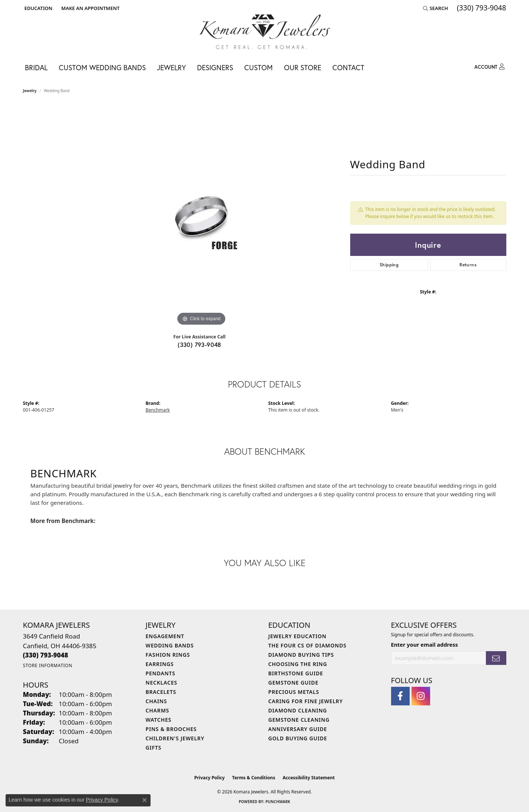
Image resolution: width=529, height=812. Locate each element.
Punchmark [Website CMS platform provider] (278, 802)
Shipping (389, 265)
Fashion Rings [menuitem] (168, 655)
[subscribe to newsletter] (496, 658)
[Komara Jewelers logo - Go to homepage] (265, 32)
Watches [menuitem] (159, 720)
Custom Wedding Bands (102, 67)
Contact (348, 67)
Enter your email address (425, 644)
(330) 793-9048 (199, 345)
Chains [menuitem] (157, 701)
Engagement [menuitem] (165, 636)
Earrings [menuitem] (160, 664)
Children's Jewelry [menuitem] (175, 738)
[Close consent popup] (145, 800)
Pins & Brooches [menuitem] (171, 729)
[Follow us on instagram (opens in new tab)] (421, 696)
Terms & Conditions (254, 778)
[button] (38, 8)
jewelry (30, 91)
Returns (468, 265)
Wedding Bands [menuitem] (170, 645)
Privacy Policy (210, 778)
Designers (215, 67)
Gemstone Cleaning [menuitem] (299, 720)
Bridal (36, 67)
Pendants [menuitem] (161, 673)
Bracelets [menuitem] (161, 692)
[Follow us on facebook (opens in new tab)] (400, 696)
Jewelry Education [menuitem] (298, 636)
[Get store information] (48, 665)
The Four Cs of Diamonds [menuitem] (307, 645)
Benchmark (158, 410)
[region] (201, 216)
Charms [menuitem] (157, 710)
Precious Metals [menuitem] (294, 692)
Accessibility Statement (309, 778)
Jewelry (171, 67)
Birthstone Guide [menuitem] (296, 673)
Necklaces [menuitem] (162, 683)
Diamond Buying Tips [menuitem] (301, 655)
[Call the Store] (46, 655)
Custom (259, 67)
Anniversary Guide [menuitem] (298, 729)
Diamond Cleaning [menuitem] (298, 710)
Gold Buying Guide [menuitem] (298, 738)
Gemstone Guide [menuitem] (293, 683)
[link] (90, 8)
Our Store (303, 67)
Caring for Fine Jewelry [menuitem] (306, 701)
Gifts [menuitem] (154, 748)
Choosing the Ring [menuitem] (298, 664)
